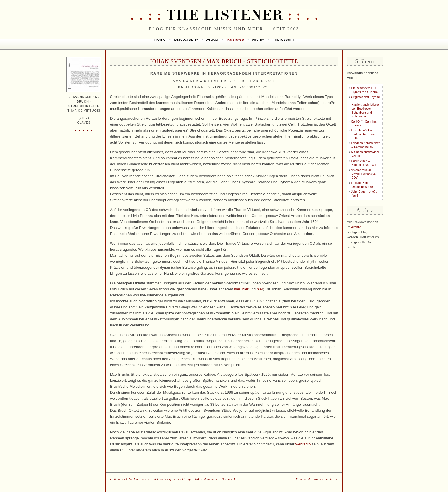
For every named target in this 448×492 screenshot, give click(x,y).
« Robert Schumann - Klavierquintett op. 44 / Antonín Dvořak (173, 479)
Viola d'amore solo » (317, 479)
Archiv (356, 227)
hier (237, 289)
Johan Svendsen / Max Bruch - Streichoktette (224, 61)
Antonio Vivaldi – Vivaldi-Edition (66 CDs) (363, 174)
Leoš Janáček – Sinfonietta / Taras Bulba (363, 134)
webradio (303, 444)
